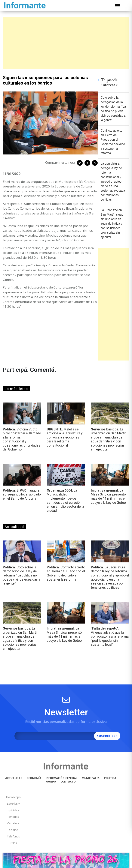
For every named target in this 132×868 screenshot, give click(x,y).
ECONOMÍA (34, 778)
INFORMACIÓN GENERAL (62, 778)
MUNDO (51, 781)
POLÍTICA (110, 778)
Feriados (13, 817)
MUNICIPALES (91, 778)
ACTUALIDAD (14, 778)
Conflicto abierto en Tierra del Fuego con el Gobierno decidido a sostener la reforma (113, 142)
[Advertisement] (66, 43)
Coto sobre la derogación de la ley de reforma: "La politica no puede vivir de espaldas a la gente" (113, 109)
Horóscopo (13, 797)
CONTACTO (68, 781)
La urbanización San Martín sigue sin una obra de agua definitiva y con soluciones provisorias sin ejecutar (112, 224)
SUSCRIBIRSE (107, 736)
